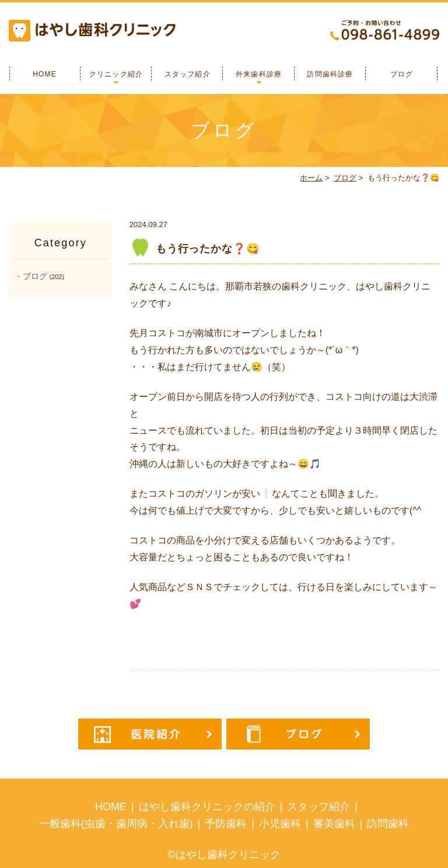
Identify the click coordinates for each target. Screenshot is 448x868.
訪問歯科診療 (330, 74)
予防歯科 (226, 824)
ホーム (311, 178)
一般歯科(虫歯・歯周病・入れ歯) (116, 824)
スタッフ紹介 (188, 74)
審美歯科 (334, 824)
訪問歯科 (388, 824)
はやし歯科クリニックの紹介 (207, 807)
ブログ (402, 74)
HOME (45, 74)
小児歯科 (280, 824)
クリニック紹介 (116, 74)
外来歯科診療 (259, 74)
